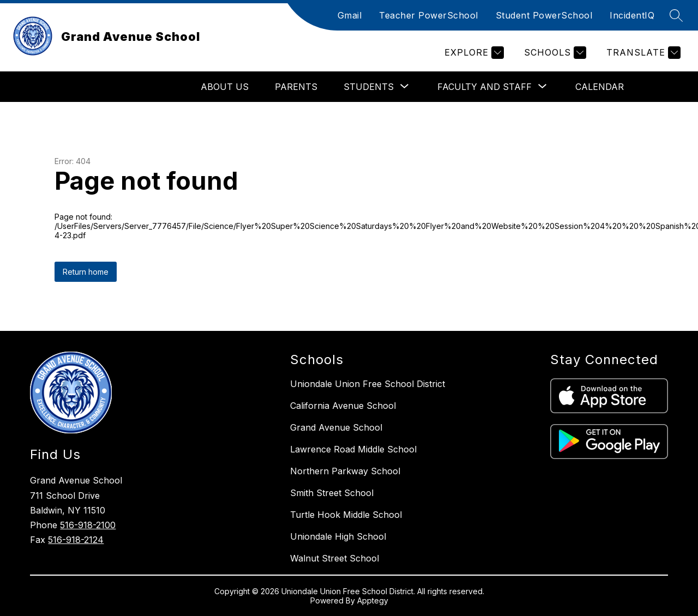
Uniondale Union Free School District (368, 384)
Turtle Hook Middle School (346, 515)
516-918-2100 (88, 525)
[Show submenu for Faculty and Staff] (485, 87)
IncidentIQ (632, 15)
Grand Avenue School (336, 427)
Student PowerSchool (544, 15)
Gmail (350, 15)
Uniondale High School (338, 536)
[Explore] (473, 53)
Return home (86, 272)
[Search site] (676, 15)
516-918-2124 (76, 540)
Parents (296, 87)
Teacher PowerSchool (429, 15)
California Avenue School (343, 406)
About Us (225, 87)
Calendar (600, 87)
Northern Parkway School (345, 471)
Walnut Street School (335, 558)
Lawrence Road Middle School (353, 449)
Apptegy (373, 600)
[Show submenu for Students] (369, 87)
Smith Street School (332, 493)
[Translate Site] (642, 53)
